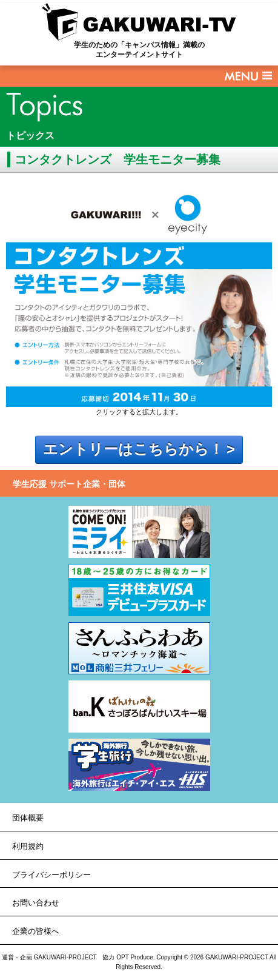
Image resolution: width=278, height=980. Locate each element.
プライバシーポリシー (51, 875)
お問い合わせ (36, 903)
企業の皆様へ (36, 931)
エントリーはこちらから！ (133, 449)
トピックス (30, 136)
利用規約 (28, 846)
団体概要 (28, 818)
